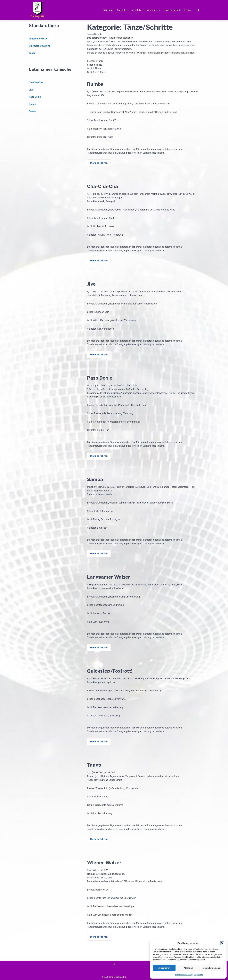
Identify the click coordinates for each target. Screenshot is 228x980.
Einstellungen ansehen (213, 968)
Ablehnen (188, 968)
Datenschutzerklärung (184, 975)
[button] (222, 943)
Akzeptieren (164, 968)
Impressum (198, 975)
